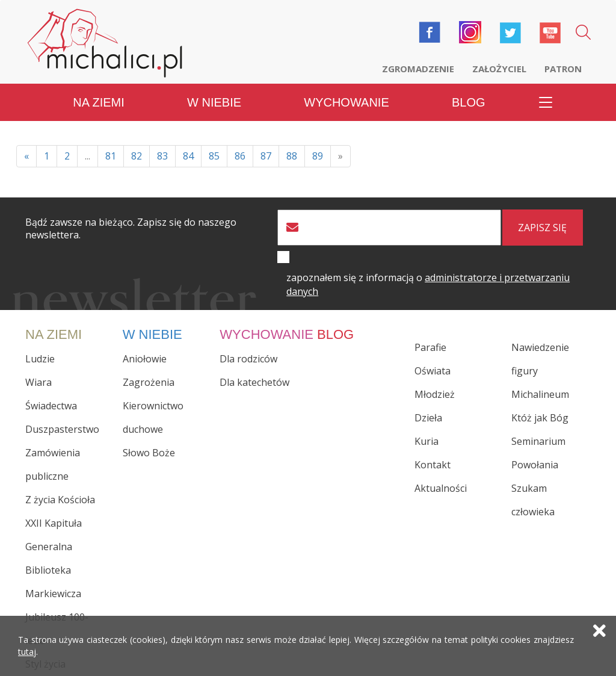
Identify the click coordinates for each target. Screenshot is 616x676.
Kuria (427, 441)
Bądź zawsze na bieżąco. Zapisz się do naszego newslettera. (131, 229)
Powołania (535, 465)
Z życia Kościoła (60, 500)
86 (240, 156)
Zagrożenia (149, 382)
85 (214, 156)
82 (137, 156)
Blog (469, 102)
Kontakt (433, 465)
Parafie (430, 347)
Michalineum (540, 394)
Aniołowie (145, 359)
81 (111, 156)
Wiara (38, 382)
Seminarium (538, 441)
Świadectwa (51, 406)
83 (162, 156)
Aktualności (441, 488)
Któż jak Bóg (540, 418)
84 (188, 156)
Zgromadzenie (418, 69)
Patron (563, 69)
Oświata (433, 371)
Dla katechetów (254, 382)
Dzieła (428, 418)
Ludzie (40, 359)
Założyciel (499, 69)
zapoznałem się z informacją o (428, 284)
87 (266, 156)
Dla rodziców (248, 359)
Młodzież (435, 394)
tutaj (27, 652)
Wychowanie (346, 102)
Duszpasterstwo (62, 429)
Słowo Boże (149, 453)
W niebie (214, 102)
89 (318, 156)
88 (292, 156)
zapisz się (542, 228)
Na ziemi (99, 102)
